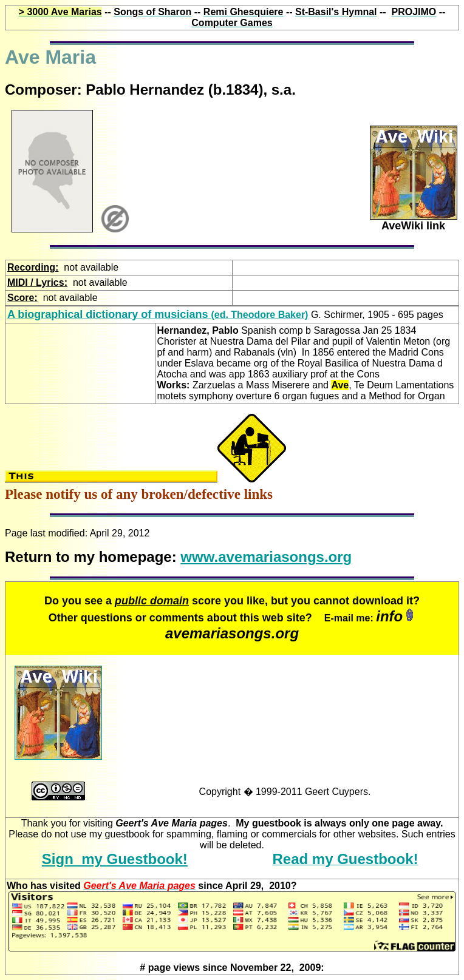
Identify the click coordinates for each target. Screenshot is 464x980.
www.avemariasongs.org (266, 557)
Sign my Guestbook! (115, 859)
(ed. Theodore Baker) (158, 315)
